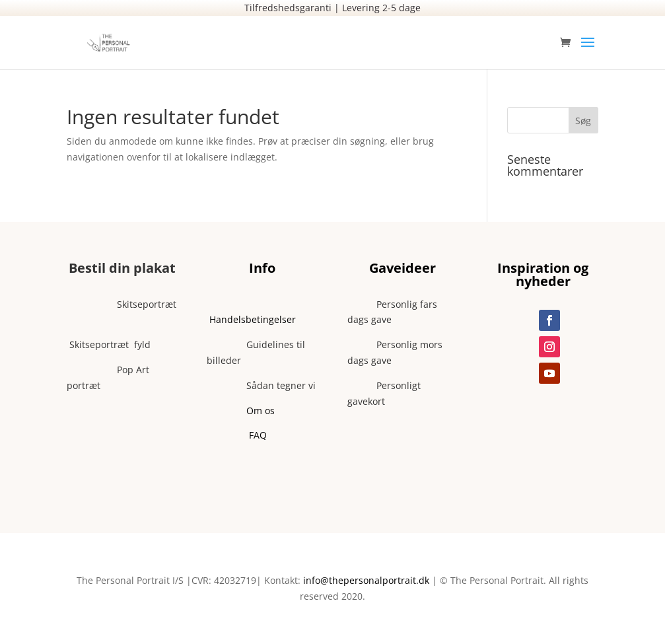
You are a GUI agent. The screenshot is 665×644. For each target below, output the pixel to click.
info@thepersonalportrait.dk (366, 580)
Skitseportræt (122, 304)
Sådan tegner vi (261, 385)
